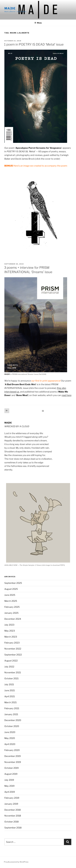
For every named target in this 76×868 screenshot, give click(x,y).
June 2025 (10, 595)
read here (66, 395)
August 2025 (11, 589)
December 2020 (13, 720)
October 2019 (12, 768)
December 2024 (13, 619)
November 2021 (13, 672)
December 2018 (13, 810)
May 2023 (10, 631)
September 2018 (13, 828)
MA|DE (10, 8)
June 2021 (10, 690)
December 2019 (13, 756)
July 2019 (9, 780)
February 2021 (12, 708)
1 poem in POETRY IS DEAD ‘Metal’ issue (34, 44)
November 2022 (13, 649)
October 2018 (12, 822)
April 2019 (10, 792)
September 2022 (13, 655)
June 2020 (10, 732)
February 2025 (12, 607)
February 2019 (12, 798)
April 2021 (10, 696)
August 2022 (11, 661)
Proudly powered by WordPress (16, 862)
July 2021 (9, 684)
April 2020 (10, 744)
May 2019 (9, 786)
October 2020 (12, 726)
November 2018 (13, 816)
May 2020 (10, 738)
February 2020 (12, 750)
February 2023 (12, 643)
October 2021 (11, 678)
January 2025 (11, 613)
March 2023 (11, 637)
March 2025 (11, 601)
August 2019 (11, 774)
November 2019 (13, 762)
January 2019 (11, 804)
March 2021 (10, 702)
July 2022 (9, 667)
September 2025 (13, 583)
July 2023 (9, 625)
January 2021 (11, 714)
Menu (38, 23)
